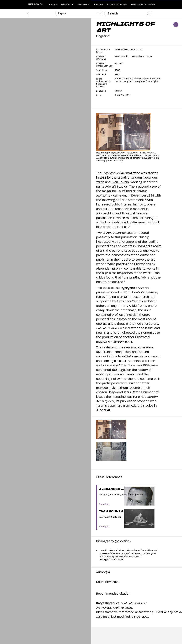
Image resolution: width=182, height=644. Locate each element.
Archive (83, 5)
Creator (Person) (101, 58)
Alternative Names (103, 51)
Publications (117, 5)
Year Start (102, 70)
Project (67, 5)
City (99, 95)
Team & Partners (143, 5)
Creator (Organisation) (105, 65)
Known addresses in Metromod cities (103, 83)
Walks (98, 5)
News (53, 5)
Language (101, 91)
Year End (101, 74)
